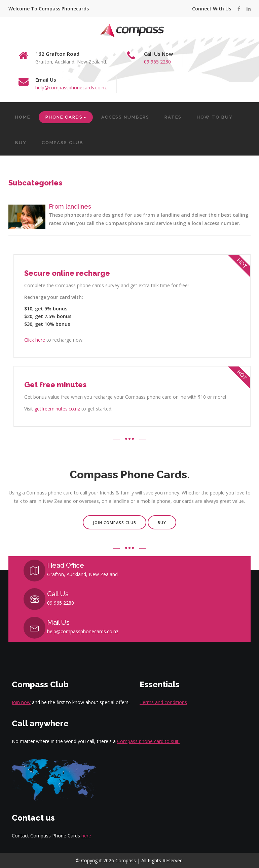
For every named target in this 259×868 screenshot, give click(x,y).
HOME (23, 117)
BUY (21, 143)
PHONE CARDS (66, 117)
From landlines (70, 206)
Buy (162, 523)
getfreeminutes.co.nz (57, 409)
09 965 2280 (157, 62)
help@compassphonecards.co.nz (71, 88)
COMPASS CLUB (63, 143)
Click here (35, 340)
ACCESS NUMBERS (125, 117)
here (86, 836)
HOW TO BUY (215, 117)
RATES (173, 117)
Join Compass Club (115, 523)
